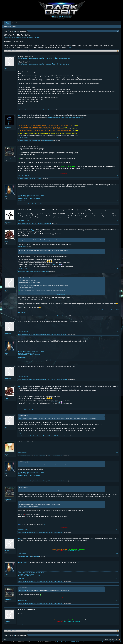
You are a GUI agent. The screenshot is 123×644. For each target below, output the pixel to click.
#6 (118, 269)
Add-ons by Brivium (71, 642)
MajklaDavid (9, 222)
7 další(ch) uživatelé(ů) (57, 455)
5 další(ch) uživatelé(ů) (44, 109)
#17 (117, 578)
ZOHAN (7, 242)
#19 (117, 624)
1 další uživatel (47, 223)
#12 (117, 433)
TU (44, 524)
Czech (4, 639)
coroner (7, 454)
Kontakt (106, 639)
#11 (117, 406)
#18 (117, 600)
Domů (116, 639)
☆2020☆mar (50, 436)
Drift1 (7, 197)
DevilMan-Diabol (37, 272)
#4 (118, 201)
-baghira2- (20, 109)
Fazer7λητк (34, 223)
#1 (118, 106)
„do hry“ (69, 47)
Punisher (8, 551)
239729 (29, 556)
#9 (118, 357)
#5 (118, 220)
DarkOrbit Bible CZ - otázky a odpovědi (29, 198)
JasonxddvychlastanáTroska (25, 141)
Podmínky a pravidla (107, 642)
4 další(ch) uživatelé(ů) (48, 141)
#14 (117, 478)
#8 (118, 331)
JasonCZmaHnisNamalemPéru (25, 315)
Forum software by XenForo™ (43, 642)
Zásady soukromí (117, 642)
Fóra (7, 23)
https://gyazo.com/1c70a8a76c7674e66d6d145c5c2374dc (65, 117)
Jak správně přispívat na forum (26, 197)
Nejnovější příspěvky (10, 26)
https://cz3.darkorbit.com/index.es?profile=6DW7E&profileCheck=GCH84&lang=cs (44, 58)
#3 (118, 176)
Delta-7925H (55, 265)
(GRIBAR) (8, 333)
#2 (118, 138)
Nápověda (112, 639)
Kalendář (15, 23)
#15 (117, 530)
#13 (117, 452)
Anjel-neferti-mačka (33, 109)
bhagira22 (26, 109)
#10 (117, 376)
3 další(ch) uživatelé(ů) (58, 533)
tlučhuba (34, 141)
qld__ (33, 37)
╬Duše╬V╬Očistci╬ (52, 334)
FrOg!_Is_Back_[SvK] (28, 272)
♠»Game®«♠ (9, 159)
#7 (118, 312)
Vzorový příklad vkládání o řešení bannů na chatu (31, 195)
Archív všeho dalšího (17, 37)
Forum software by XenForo (16, 642)
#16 (117, 553)
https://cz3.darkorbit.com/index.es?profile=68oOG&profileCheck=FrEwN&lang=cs (44, 64)
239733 (49, 455)
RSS (119, 639)
